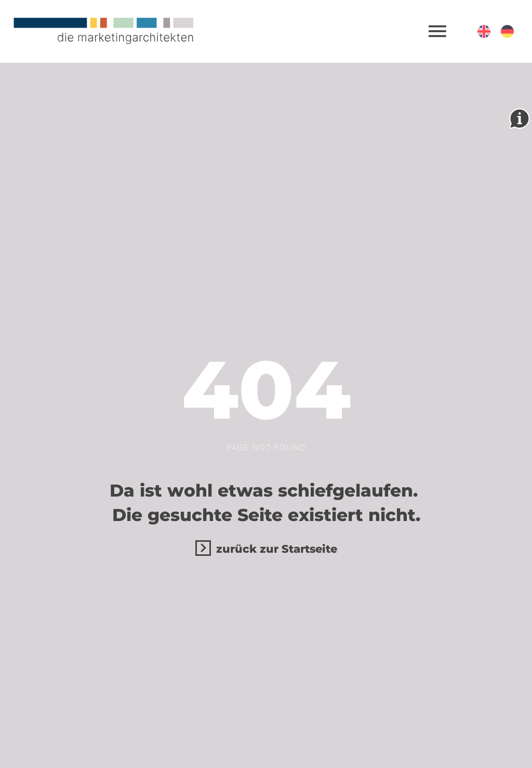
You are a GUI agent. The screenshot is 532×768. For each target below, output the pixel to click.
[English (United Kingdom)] (484, 31)
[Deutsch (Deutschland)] (507, 31)
